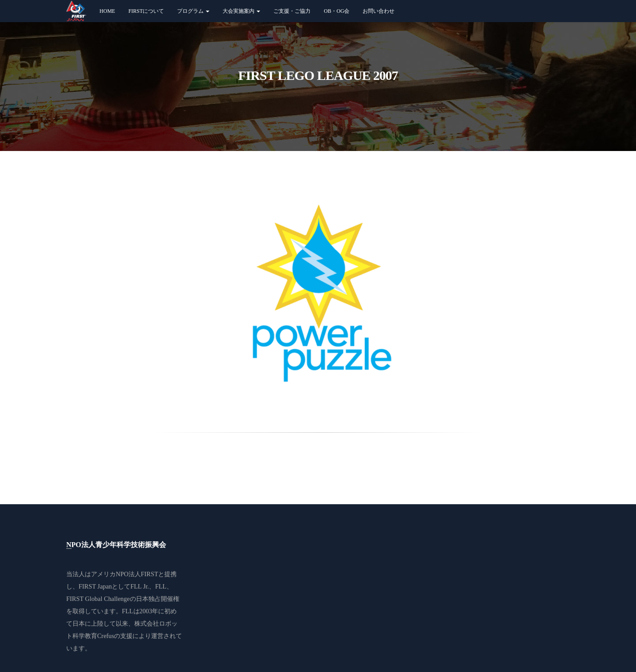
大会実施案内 (241, 11)
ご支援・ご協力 (292, 11)
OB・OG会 (337, 11)
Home (107, 11)
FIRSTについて (146, 11)
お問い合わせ (379, 11)
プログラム (193, 11)
